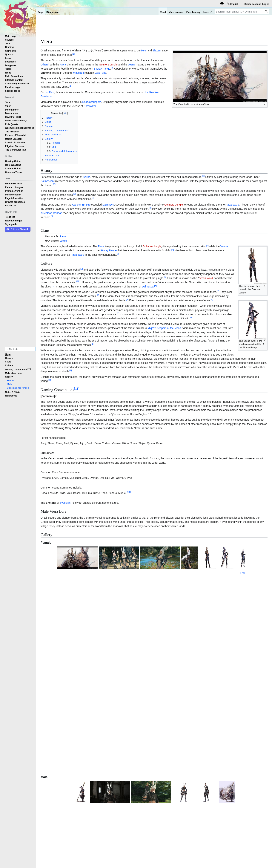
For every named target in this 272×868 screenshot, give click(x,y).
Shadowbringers (92, 102)
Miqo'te (152, 328)
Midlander (63, 793)
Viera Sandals (215, 722)
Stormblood (163, 677)
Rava (63, 65)
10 (190, 317)
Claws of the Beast (121, 727)
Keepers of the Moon (169, 328)
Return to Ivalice (113, 677)
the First (50, 92)
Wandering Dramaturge (83, 759)
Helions (61, 828)
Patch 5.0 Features (119, 840)
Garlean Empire (81, 205)
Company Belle (173, 771)
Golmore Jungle (108, 65)
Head (127, 708)
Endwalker (90, 106)
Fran (256, 576)
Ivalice (87, 177)
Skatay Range (102, 69)
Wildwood (63, 798)
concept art (183, 727)
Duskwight (76, 798)
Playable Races (154, 788)
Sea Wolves (64, 813)
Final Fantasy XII (90, 682)
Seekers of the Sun (67, 808)
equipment (137, 708)
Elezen (157, 50)
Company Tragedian (64, 767)
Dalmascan (47, 181)
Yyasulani (78, 73)
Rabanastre (232, 205)
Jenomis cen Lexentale (67, 763)
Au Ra (51, 818)
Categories (48, 840)
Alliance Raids (142, 677)
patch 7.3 (170, 718)
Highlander (76, 793)
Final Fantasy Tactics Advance (89, 736)
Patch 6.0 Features (144, 840)
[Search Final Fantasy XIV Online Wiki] (242, 12)
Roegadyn (49, 813)
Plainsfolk (63, 803)
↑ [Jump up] (49, 771)
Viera (78, 50)
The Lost (73, 828)
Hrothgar (117, 687)
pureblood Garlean (51, 213)
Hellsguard (78, 813)
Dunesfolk (75, 803)
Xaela (69, 818)
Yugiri (60, 732)
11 (77, 388)
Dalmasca (108, 205)
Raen (60, 818)
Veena (131, 65)
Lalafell (51, 803)
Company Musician (60, 771)
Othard (45, 65)
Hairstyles (127, 714)
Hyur (144, 50)
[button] (11, 206)
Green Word (206, 278)
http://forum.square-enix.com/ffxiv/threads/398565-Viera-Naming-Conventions (209, 775)
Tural (76, 741)
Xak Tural (101, 73)
